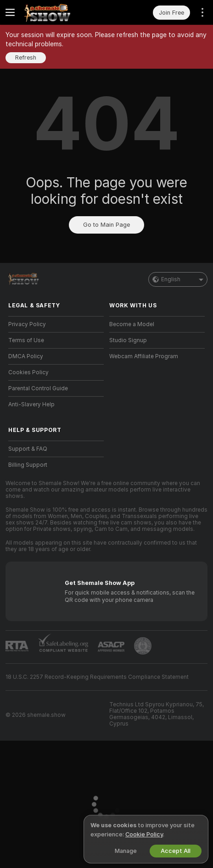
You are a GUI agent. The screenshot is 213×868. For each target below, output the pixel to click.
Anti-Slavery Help (31, 404)
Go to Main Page (106, 225)
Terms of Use (26, 340)
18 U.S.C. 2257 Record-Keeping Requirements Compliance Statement (97, 677)
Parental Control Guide (38, 388)
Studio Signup (128, 340)
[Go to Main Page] (63, 12)
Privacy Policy (27, 324)
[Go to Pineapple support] (143, 646)
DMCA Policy (26, 356)
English (178, 279)
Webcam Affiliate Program (144, 356)
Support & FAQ (28, 449)
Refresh (26, 57)
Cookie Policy (144, 834)
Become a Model (132, 324)
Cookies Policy (28, 372)
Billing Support (28, 465)
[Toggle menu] (10, 12)
